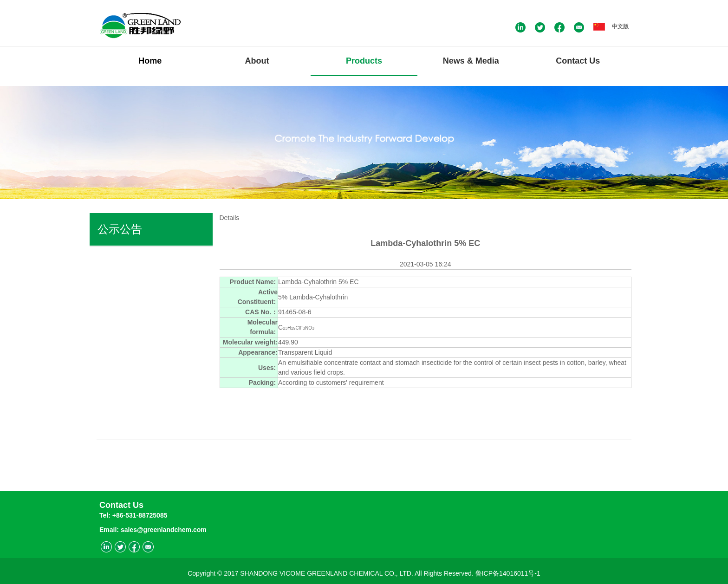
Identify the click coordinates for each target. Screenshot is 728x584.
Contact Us (578, 61)
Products (364, 61)
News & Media (471, 61)
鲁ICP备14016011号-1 (508, 571)
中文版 (611, 26)
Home (150, 61)
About (257, 61)
